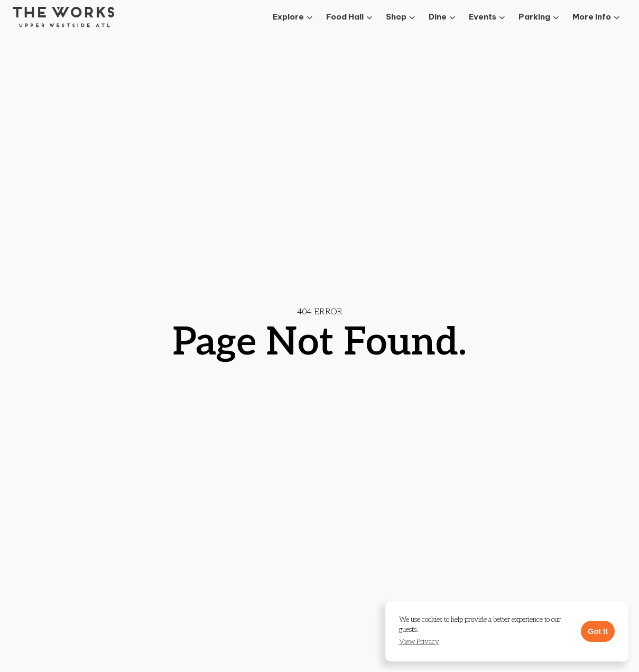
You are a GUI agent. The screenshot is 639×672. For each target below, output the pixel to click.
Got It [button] (598, 631)
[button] (419, 642)
